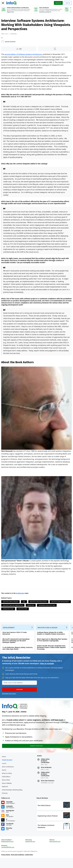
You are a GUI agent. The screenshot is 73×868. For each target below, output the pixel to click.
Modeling (54, 610)
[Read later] (55, 50)
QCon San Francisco (48, 788)
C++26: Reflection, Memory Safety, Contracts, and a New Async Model (18, 654)
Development (9, 633)
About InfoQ (6, 788)
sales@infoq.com (30, 851)
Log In (5, 771)
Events (4, 778)
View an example (47, 670)
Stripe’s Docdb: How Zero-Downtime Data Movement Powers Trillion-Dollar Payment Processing (52, 653)
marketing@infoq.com (8, 856)
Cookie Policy (29, 864)
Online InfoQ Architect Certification (45, 769)
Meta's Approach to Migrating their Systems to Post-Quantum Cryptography (52, 646)
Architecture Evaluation (39, 606)
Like (21, 50)
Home (4, 764)
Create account (7, 768)
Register (58, 3)
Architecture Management (12, 610)
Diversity (5, 801)
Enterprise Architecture (12, 613)
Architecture (21, 598)
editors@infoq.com (55, 851)
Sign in (67, 3)
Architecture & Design (11, 606)
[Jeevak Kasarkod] (3, 42)
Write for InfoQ (7, 781)
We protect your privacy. (9, 700)
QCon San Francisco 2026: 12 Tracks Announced (15, 639)
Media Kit (5, 794)
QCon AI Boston (46, 775)
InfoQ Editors (7, 784)
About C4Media (7, 791)
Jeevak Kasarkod (11, 42)
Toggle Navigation (3, 3)
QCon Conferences (8, 774)
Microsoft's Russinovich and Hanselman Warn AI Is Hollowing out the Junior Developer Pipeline (16, 647)
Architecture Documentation (36, 610)
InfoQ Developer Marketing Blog (13, 798)
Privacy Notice (6, 864)
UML (24, 606)
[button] (19, 696)
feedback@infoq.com (8, 851)
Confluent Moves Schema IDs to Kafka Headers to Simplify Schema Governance (51, 639)
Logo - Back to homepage (12, 3)
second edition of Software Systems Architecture (24, 55)
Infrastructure (30, 613)
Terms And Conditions (18, 864)
